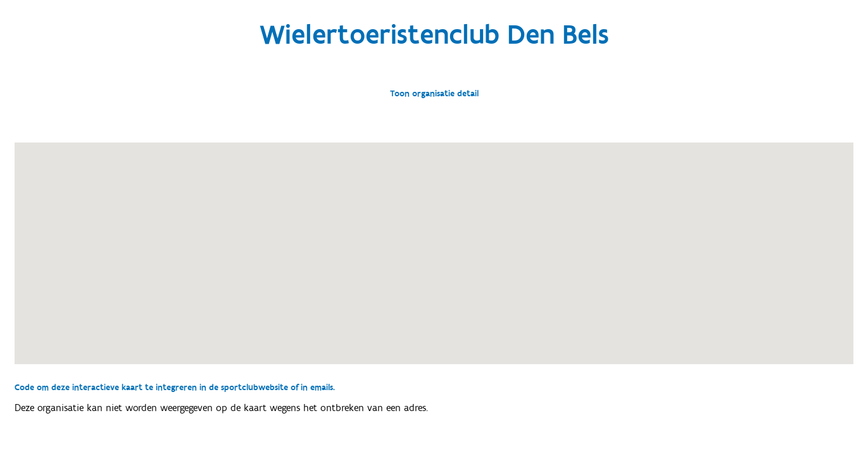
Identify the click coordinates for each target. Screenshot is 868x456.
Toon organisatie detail (434, 94)
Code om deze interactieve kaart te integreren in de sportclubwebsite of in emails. (175, 388)
